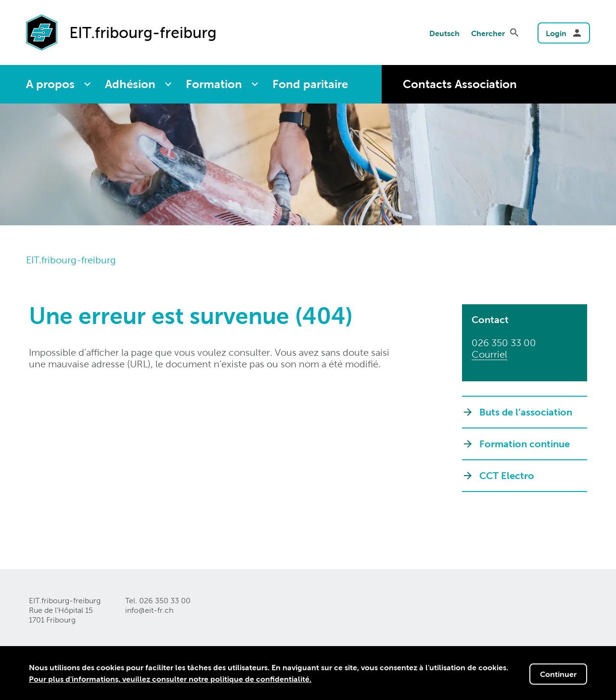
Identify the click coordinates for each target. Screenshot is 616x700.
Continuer (558, 674)
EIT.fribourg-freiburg (71, 260)
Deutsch (444, 33)
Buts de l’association (526, 412)
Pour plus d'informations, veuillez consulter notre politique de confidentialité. (170, 679)
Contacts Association (460, 84)
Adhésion (130, 84)
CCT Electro (507, 476)
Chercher (488, 33)
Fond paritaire (310, 84)
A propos (50, 84)
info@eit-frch (149, 610)
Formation (214, 84)
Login (556, 33)
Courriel (489, 354)
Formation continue (525, 444)
